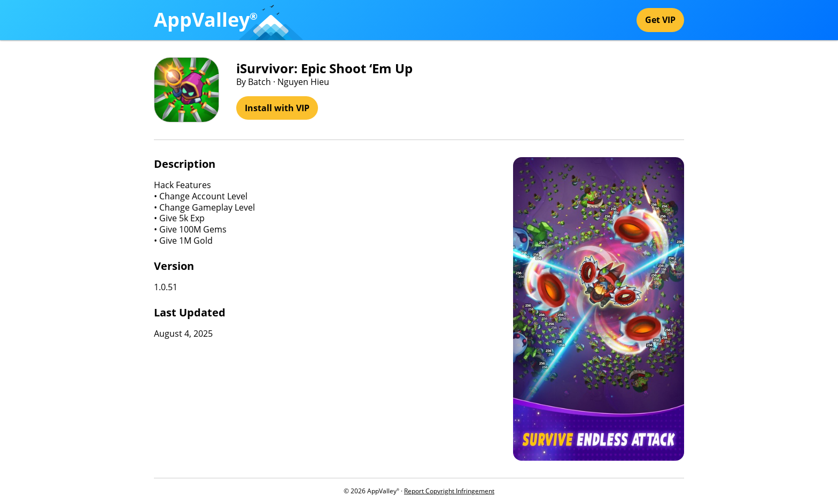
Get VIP (660, 20)
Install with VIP (277, 108)
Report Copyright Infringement (449, 491)
